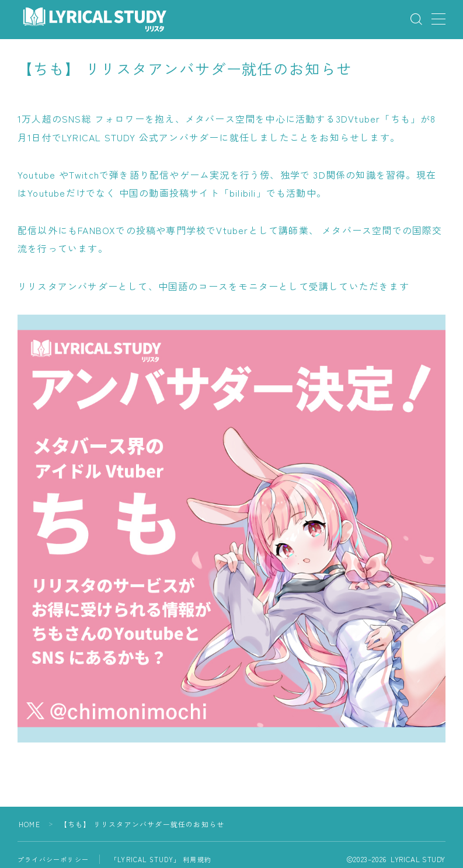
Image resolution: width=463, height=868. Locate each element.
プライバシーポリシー (53, 859)
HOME (29, 824)
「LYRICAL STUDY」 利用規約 (161, 859)
